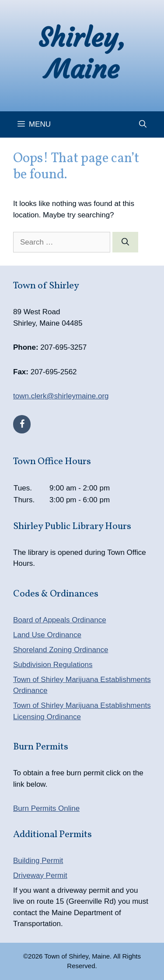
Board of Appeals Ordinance (60, 620)
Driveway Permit (40, 875)
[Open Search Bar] (143, 124)
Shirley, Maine (82, 53)
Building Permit (38, 861)
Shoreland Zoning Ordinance (61, 650)
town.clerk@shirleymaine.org (61, 396)
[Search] (125, 242)
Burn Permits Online (46, 808)
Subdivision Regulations (53, 665)
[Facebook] (22, 424)
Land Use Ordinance (47, 635)
